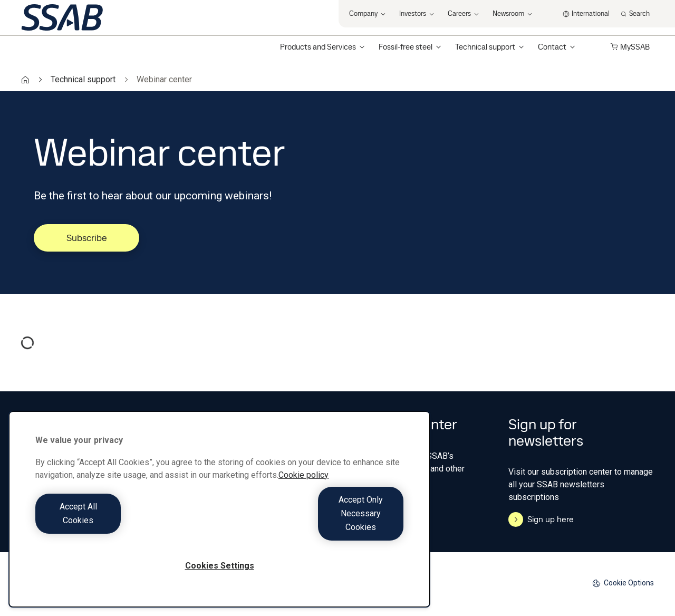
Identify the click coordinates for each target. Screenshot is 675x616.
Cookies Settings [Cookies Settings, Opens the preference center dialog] (220, 566)
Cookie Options (623, 583)
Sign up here (541, 519)
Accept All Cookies (125, 527)
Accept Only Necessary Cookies (314, 527)
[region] (219, 523)
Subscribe (87, 238)
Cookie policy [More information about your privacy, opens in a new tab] (303, 502)
